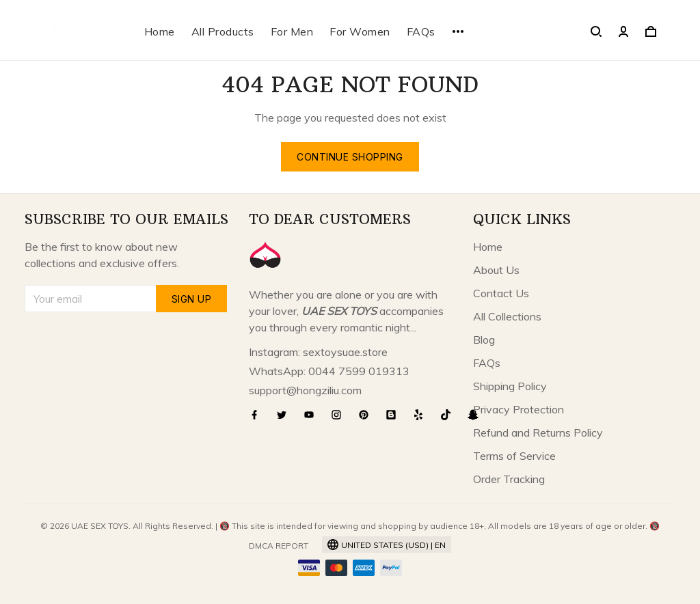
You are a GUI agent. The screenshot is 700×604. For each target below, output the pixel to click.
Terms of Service (514, 456)
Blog (484, 340)
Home (160, 31)
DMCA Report (279, 546)
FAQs (421, 31)
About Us (496, 270)
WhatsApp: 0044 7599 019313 (329, 371)
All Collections (507, 316)
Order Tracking (509, 479)
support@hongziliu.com (305, 390)
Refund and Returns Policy (538, 433)
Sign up (192, 299)
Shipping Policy (510, 386)
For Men (292, 31)
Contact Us (501, 293)
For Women (360, 31)
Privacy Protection (519, 409)
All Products (223, 31)
